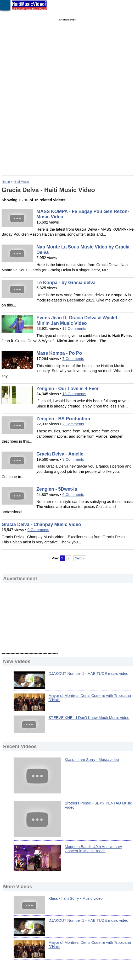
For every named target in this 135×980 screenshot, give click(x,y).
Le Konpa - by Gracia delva (66, 283)
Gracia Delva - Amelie (60, 454)
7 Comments (73, 359)
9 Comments (38, 530)
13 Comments (74, 394)
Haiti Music (21, 182)
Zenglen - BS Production (63, 419)
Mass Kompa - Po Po (59, 353)
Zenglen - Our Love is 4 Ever (67, 389)
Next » (80, 558)
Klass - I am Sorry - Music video (92, 760)
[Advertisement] (52, 66)
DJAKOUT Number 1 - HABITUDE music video (88, 674)
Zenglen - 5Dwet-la (57, 489)
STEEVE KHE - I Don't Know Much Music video (89, 718)
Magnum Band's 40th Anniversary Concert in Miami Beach (94, 849)
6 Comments (73, 495)
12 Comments (74, 329)
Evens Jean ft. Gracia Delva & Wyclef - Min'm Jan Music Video (78, 321)
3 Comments (73, 459)
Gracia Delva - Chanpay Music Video (41, 525)
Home (6, 182)
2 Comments (73, 424)
